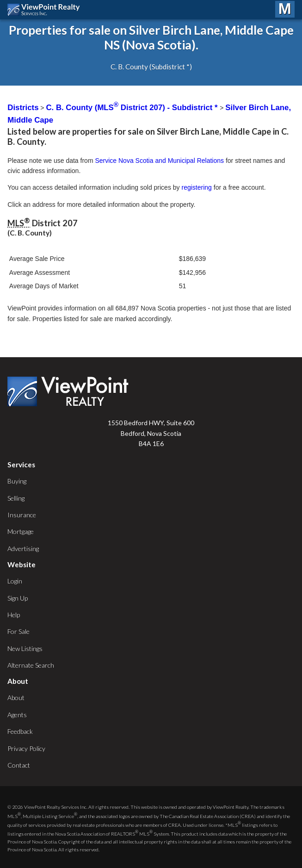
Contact (19, 765)
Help (14, 615)
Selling (16, 498)
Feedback (20, 731)
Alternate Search (31, 665)
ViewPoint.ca (46, 10)
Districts (23, 108)
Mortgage (21, 531)
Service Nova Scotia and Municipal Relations (159, 161)
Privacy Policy (26, 748)
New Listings (25, 648)
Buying (17, 481)
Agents (17, 715)
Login (15, 581)
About (16, 697)
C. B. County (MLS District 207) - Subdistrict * (133, 108)
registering (196, 187)
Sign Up (18, 598)
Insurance (22, 515)
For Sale (18, 631)
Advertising (23, 549)
